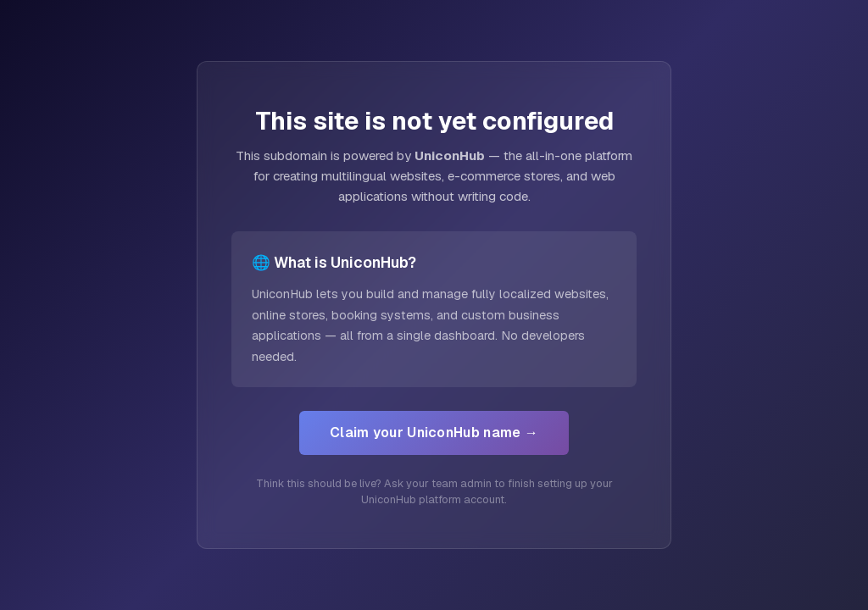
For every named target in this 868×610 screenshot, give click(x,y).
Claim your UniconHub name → (434, 433)
